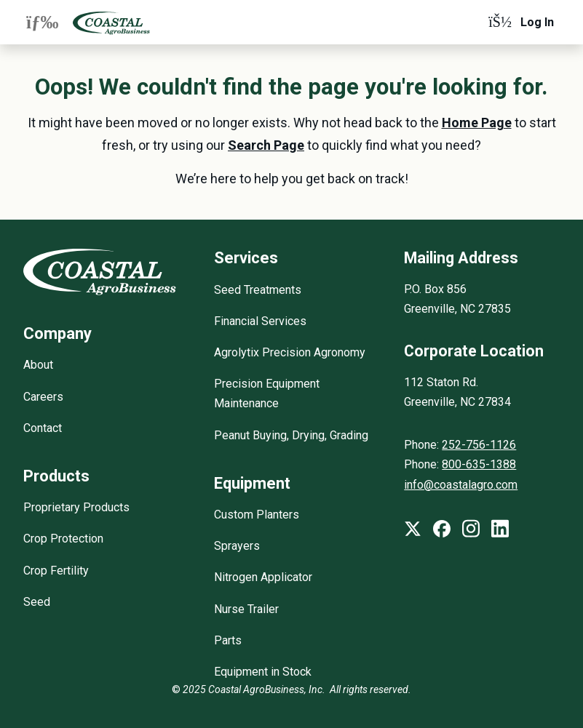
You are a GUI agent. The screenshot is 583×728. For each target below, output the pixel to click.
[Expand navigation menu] (42, 22)
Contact (43, 428)
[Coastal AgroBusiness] (111, 22)
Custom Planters (257, 515)
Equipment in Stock (263, 672)
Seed (37, 602)
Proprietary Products (76, 507)
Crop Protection (63, 539)
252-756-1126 (479, 445)
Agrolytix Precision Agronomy (290, 352)
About (38, 365)
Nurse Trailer (246, 609)
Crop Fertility (56, 571)
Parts (228, 640)
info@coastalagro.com (461, 485)
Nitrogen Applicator (263, 577)
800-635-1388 (479, 464)
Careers (43, 397)
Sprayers (237, 546)
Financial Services (260, 321)
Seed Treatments (258, 290)
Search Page (266, 145)
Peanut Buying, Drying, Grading (291, 435)
